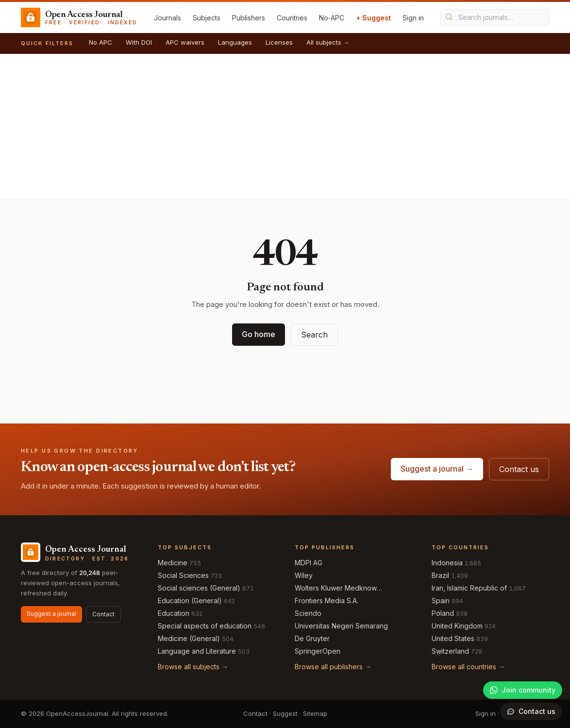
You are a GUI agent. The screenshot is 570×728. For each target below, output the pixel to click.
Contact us (519, 469)
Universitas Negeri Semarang (341, 626)
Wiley (304, 575)
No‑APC (332, 18)
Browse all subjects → (193, 667)
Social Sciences (183, 575)
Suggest (285, 713)
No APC (101, 42)
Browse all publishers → (333, 667)
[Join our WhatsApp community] (523, 690)
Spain (441, 601)
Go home (259, 334)
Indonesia (447, 563)
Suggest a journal (51, 614)
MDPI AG (309, 563)
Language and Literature (197, 651)
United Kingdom (457, 626)
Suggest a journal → (437, 469)
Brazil (440, 575)
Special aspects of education (205, 626)
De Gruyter (312, 638)
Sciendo (308, 613)
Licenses (279, 42)
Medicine (173, 563)
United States (453, 638)
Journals (168, 18)
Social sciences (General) (199, 588)
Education (174, 613)
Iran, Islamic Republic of (469, 588)
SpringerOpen (318, 651)
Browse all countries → (468, 667)
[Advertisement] (285, 127)
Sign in (413, 18)
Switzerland (450, 651)
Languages (235, 42)
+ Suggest (373, 18)
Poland (443, 613)
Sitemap (315, 713)
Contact (103, 614)
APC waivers (185, 42)
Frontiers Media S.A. (327, 601)
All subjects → (328, 42)
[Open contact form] (531, 711)
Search (314, 335)
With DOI (139, 42)
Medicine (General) (189, 638)
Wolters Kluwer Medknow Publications (336, 588)
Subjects (207, 18)
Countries (292, 18)
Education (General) (190, 601)
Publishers (249, 18)
